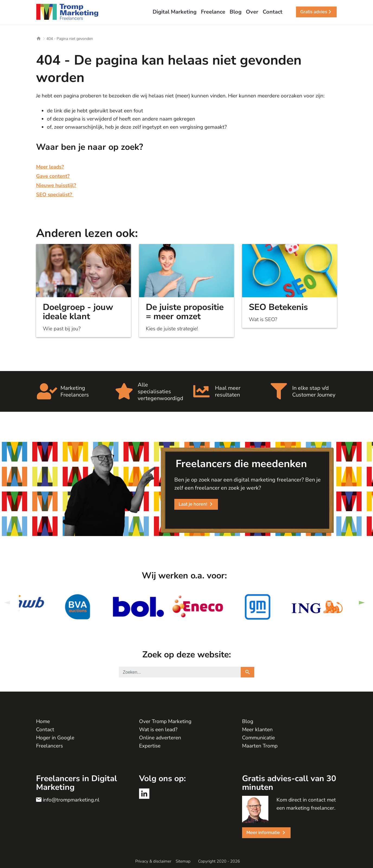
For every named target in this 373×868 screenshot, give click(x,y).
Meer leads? (50, 167)
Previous (7, 603)
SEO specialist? (55, 195)
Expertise (150, 746)
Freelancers (49, 746)
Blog (248, 721)
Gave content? (53, 176)
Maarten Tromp (260, 746)
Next (362, 603)
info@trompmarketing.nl (71, 800)
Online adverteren (160, 738)
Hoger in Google (55, 738)
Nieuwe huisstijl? (56, 185)
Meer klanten (257, 730)
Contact (45, 730)
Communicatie (258, 738)
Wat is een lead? (158, 730)
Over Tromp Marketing (165, 721)
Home (43, 721)
